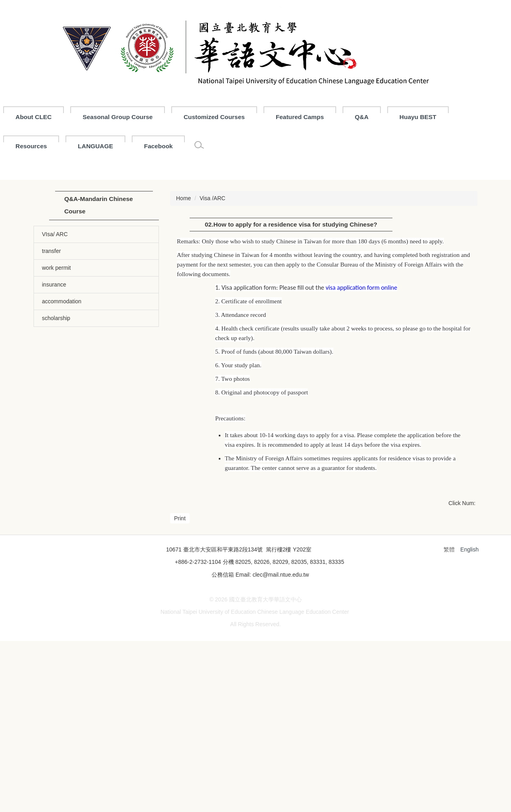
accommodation (62, 415)
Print (180, 632)
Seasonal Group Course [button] (155, 117)
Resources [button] (31, 146)
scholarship (56, 432)
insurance (54, 398)
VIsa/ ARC (55, 348)
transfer (51, 364)
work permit (56, 381)
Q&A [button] (399, 117)
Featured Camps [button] (337, 117)
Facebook (158, 146)
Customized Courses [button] (251, 117)
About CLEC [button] (71, 117)
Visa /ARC (212, 312)
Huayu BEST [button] (455, 117)
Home (183, 312)
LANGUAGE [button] (95, 146)
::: (19, 117)
